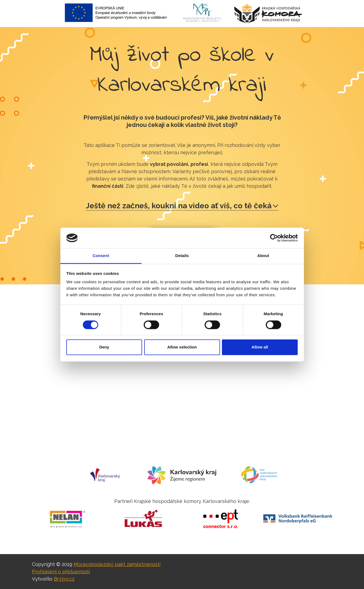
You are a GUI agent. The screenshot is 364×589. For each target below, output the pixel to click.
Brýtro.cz (64, 579)
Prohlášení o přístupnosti (61, 572)
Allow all (260, 347)
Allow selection (182, 347)
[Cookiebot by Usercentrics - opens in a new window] (274, 238)
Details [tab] (182, 256)
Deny (104, 347)
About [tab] (263, 256)
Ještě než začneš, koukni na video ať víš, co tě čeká (182, 206)
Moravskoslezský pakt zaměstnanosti (117, 564)
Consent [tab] (101, 256)
